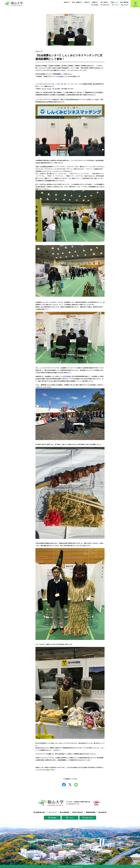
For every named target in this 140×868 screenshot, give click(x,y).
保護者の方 (95, 2)
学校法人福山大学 (78, 812)
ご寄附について (114, 2)
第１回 (44, 88)
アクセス (116, 5)
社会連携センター (63, 76)
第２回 (49, 88)
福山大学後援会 (64, 812)
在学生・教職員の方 (77, 2)
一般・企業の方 (104, 2)
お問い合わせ (106, 5)
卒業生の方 (87, 2)
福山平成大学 (102, 812)
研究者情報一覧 (69, 376)
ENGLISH (126, 5)
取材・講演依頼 (124, 2)
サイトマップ (53, 812)
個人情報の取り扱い (39, 812)
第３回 (54, 88)
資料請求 (96, 5)
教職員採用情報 (91, 812)
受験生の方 (67, 2)
